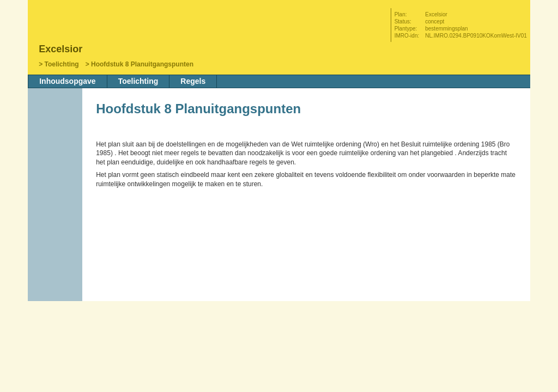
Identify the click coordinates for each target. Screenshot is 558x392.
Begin (56, 151)
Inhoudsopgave (67, 81)
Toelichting (62, 64)
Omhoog (56, 200)
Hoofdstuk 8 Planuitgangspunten (142, 64)
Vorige (56, 167)
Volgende (56, 183)
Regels (193, 81)
